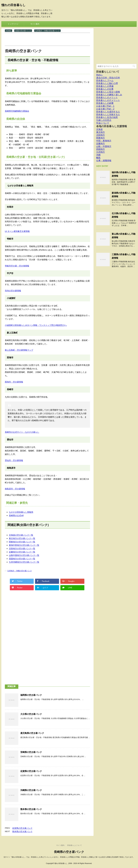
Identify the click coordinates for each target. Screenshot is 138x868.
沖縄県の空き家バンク (31, 790)
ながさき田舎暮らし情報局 (21, 512)
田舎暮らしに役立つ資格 (108, 92)
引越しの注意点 (104, 120)
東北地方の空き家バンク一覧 (22, 538)
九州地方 (101, 152)
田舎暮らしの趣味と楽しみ (109, 95)
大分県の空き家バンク (31, 714)
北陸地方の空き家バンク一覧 (22, 549)
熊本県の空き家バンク (31, 809)
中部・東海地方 (104, 141)
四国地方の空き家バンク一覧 (22, 559)
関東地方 (101, 138)
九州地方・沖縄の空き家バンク (20, 571)
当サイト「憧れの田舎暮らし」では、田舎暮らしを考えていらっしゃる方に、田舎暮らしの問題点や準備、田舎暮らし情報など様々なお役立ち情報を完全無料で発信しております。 (69, 857)
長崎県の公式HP (16, 515)
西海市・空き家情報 (14, 382)
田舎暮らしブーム (105, 80)
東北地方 (101, 132)
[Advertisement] (54, 39)
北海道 (99, 129)
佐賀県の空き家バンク (31, 771)
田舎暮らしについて (108, 72)
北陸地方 (101, 135)
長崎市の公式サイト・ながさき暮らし (22, 432)
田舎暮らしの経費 (105, 103)
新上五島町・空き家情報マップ (19, 350)
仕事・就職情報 (104, 161)
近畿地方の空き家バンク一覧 (22, 552)
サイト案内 (35, 24)
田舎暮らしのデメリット (108, 100)
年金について (103, 123)
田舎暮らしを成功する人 (108, 112)
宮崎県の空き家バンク (31, 752)
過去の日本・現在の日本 (108, 78)
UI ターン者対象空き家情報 (17, 231)
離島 (98, 158)
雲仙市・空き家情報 (14, 460)
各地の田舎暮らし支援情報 (112, 126)
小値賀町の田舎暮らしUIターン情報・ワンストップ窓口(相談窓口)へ (36, 325)
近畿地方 (101, 144)
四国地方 (101, 149)
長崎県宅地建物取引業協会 (17, 111)
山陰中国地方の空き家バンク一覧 (24, 555)
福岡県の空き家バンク (31, 695)
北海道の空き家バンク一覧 (21, 535)
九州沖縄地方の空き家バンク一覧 (24, 562)
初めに (99, 75)
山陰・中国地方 (104, 146)
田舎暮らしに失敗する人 (108, 115)
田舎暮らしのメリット (107, 98)
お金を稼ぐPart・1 (105, 106)
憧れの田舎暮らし (13, 5)
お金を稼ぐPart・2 (105, 109)
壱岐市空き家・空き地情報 (17, 266)
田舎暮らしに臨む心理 (107, 83)
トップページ (13, 24)
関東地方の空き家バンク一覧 (22, 542)
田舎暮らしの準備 (105, 86)
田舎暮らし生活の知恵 (107, 117)
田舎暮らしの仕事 (105, 89)
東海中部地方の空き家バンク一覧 (24, 545)
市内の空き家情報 (13, 291)
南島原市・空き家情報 (15, 489)
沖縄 (98, 155)
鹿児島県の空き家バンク (32, 733)
